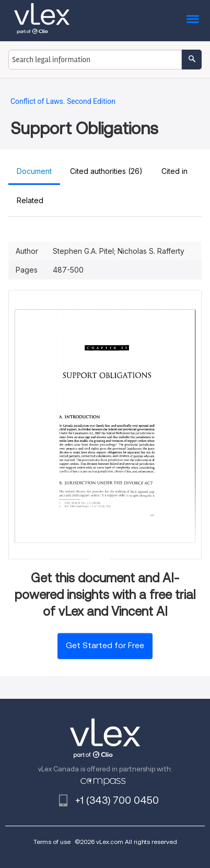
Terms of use (52, 842)
